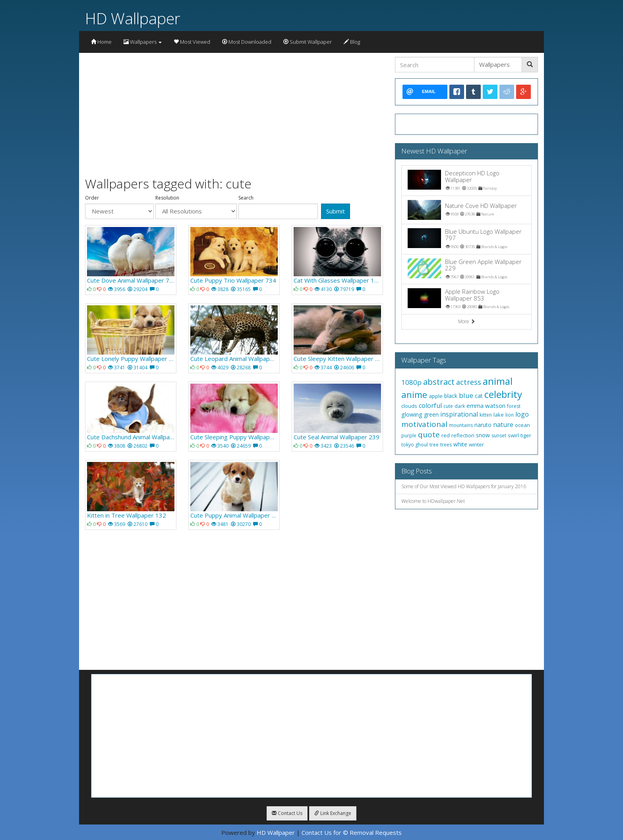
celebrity (503, 394)
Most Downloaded (247, 42)
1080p (411, 382)
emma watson (486, 405)
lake (499, 415)
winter (476, 444)
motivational (424, 424)
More (467, 321)
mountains (461, 425)
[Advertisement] (234, 113)
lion (510, 415)
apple (436, 396)
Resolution (167, 198)
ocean (522, 425)
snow (483, 435)
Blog (352, 42)
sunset (499, 436)
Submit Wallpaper (308, 42)
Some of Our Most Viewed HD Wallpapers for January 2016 (464, 486)
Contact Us (287, 813)
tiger (526, 435)
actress (469, 382)
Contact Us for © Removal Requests (352, 832)
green (431, 414)
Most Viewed (192, 42)
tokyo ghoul (415, 445)
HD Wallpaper (133, 18)
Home (101, 42)
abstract (439, 382)
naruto (483, 425)
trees (446, 445)
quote (429, 435)
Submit (336, 211)
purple (409, 436)
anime (414, 394)
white (460, 444)
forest (514, 406)
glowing (412, 414)
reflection (463, 435)
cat (479, 396)
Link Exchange (333, 813)
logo (522, 414)
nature (503, 425)
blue (466, 395)
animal (498, 381)
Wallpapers (143, 42)
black (451, 396)
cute (448, 406)
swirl (513, 435)
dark (460, 406)
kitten (486, 415)
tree (434, 445)
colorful (430, 405)
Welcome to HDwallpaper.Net (433, 501)
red (446, 435)
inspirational (459, 414)
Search (246, 198)
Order (92, 198)
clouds (409, 406)
